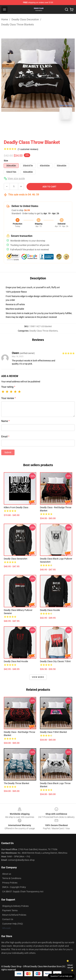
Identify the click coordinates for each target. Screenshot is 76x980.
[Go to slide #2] (46, 129)
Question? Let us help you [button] (61, 976)
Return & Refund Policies (14, 915)
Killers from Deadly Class (16, 507)
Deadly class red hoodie (16, 661)
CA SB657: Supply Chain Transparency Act (23, 892)
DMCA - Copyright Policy (14, 887)
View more (38, 677)
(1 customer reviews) (28, 149)
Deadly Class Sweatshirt (16, 559)
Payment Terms (10, 910)
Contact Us (8, 919)
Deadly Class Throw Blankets (18, 25)
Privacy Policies (10, 883)
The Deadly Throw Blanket (17, 783)
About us (7, 874)
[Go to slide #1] (30, 129)
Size (6, 161)
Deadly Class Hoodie (50, 610)
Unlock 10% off (70, 966)
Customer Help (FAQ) (13, 924)
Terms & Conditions (12, 878)
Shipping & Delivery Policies (15, 906)
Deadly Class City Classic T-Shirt (55, 661)
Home (5, 19)
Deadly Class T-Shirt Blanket (53, 732)
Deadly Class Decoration (25, 19)
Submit (8, 452)
